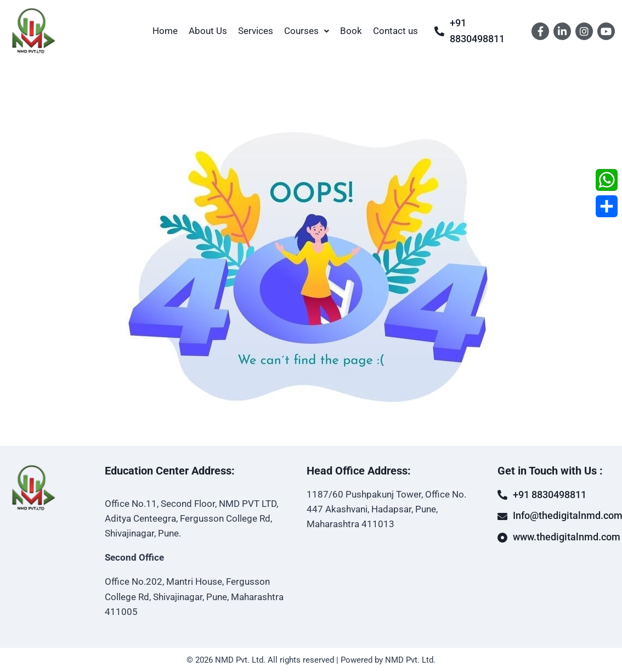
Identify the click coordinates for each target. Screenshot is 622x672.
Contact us (395, 31)
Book (351, 31)
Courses (307, 31)
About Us (208, 31)
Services (256, 31)
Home (165, 31)
